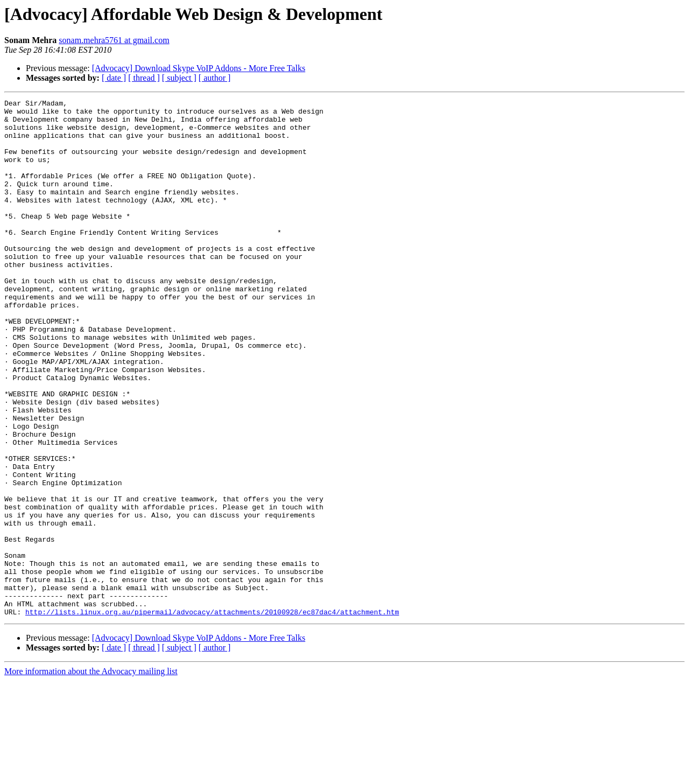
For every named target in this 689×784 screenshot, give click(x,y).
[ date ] (114, 78)
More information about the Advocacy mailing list (91, 775)
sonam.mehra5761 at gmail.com (114, 40)
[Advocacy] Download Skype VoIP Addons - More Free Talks (199, 68)
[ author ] (215, 78)
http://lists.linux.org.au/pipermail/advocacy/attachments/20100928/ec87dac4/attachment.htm (212, 715)
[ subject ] (179, 78)
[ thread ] (144, 78)
